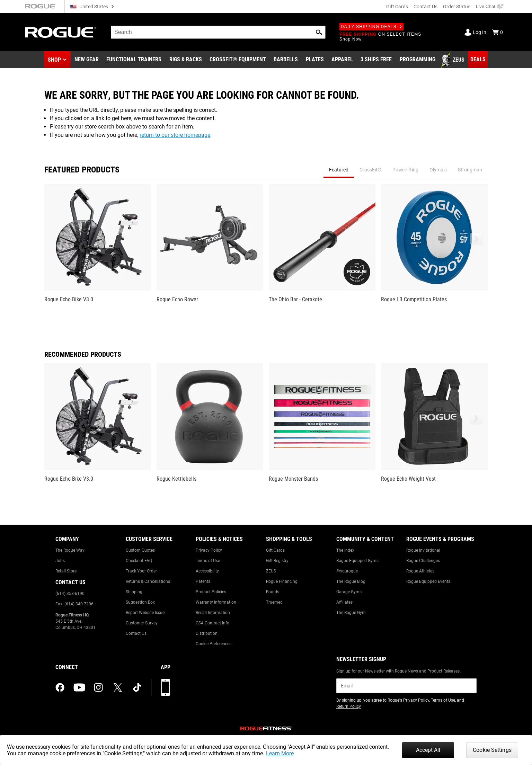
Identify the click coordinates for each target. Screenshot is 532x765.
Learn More (280, 753)
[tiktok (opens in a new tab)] (137, 687)
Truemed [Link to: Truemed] (274, 602)
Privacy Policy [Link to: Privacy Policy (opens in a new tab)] (416, 700)
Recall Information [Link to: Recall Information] (213, 613)
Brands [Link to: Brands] (273, 592)
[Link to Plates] (315, 60)
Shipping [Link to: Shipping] (134, 592)
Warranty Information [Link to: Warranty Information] (216, 602)
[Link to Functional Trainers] (134, 60)
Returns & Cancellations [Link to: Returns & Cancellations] (148, 581)
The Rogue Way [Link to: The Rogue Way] (70, 550)
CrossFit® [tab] (370, 170)
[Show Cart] (497, 32)
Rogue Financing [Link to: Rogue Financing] (282, 581)
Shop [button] (54, 60)
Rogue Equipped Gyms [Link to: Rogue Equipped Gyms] (357, 561)
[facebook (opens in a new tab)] (60, 687)
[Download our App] (166, 687)
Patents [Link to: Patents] (203, 581)
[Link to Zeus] (454, 60)
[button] (319, 32)
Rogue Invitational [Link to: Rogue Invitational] (423, 550)
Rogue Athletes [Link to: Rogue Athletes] (420, 571)
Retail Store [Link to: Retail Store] (66, 571)
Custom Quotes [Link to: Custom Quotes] (140, 550)
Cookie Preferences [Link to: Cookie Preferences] (214, 644)
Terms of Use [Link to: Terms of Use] (208, 561)
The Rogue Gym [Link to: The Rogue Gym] (351, 613)
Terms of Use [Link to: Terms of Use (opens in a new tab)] (443, 700)
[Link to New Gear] (87, 60)
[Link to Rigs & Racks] (186, 60)
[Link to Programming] (418, 60)
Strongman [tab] (470, 170)
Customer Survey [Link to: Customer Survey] (142, 623)
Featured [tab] (339, 170)
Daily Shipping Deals (371, 27)
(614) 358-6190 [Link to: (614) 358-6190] (70, 594)
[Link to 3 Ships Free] (376, 60)
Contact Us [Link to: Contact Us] (136, 633)
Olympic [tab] (438, 170)
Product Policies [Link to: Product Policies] (211, 592)
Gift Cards (397, 7)
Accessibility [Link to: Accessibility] (207, 571)
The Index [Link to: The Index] (345, 550)
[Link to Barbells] (286, 60)
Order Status (457, 7)
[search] (218, 32)
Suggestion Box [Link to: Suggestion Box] (140, 602)
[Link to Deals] (478, 60)
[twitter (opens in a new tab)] (118, 687)
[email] (406, 686)
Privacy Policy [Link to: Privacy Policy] (209, 550)
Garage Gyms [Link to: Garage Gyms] (349, 592)
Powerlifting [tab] (405, 170)
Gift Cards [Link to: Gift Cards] (275, 550)
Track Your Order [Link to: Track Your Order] (141, 571)
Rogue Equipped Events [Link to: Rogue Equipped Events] (428, 581)
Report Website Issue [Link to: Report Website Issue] (145, 613)
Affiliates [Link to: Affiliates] (344, 602)
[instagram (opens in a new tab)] (98, 687)
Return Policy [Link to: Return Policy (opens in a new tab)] (349, 706)
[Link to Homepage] (61, 32)
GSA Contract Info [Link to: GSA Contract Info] (212, 623)
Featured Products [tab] (82, 170)
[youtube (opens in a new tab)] (79, 687)
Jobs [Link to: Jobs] (60, 561)
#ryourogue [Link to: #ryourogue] (347, 571)
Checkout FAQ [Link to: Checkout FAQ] (139, 561)
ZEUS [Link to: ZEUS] (271, 571)
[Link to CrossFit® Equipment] (238, 60)
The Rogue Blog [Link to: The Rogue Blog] (351, 581)
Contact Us (425, 7)
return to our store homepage (175, 135)
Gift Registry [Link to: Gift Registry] (277, 561)
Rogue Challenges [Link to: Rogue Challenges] (423, 561)
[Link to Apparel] (342, 60)
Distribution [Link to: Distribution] (207, 633)
